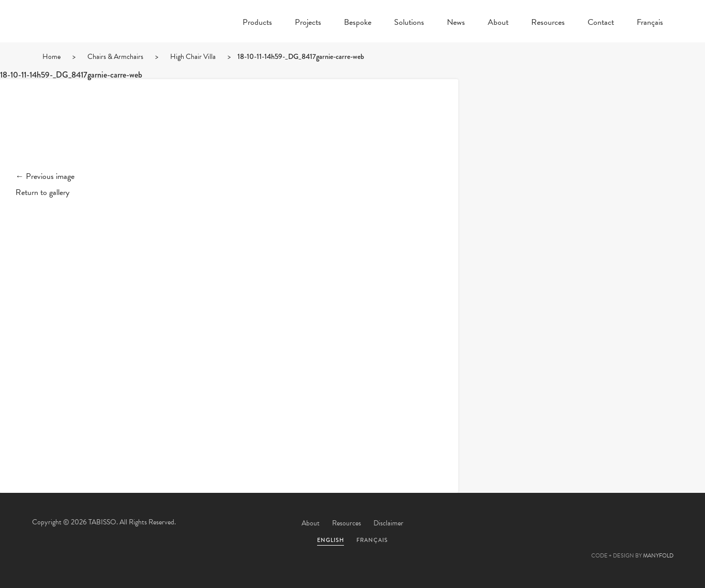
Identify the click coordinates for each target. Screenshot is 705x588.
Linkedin (633, 524)
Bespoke (358, 23)
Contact (601, 23)
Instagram (661, 524)
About (498, 23)
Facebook (577, 524)
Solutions (409, 23)
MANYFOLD (658, 556)
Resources (548, 23)
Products (257, 23)
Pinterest (605, 524)
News (456, 23)
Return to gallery (42, 192)
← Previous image (45, 176)
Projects (308, 23)
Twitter (549, 524)
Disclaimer (388, 523)
